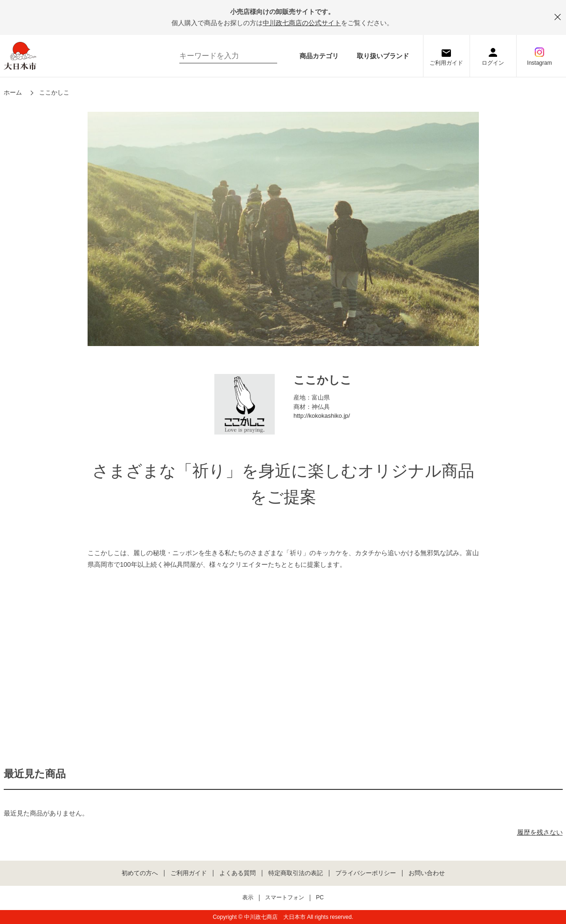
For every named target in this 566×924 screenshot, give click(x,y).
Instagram (539, 63)
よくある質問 (238, 873)
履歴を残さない (540, 832)
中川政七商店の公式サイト (302, 23)
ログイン (493, 63)
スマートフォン (285, 898)
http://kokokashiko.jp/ (322, 416)
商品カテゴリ (319, 56)
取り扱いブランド (383, 56)
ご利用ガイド (446, 63)
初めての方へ (140, 873)
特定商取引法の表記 (296, 873)
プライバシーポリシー (366, 873)
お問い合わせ (427, 873)
